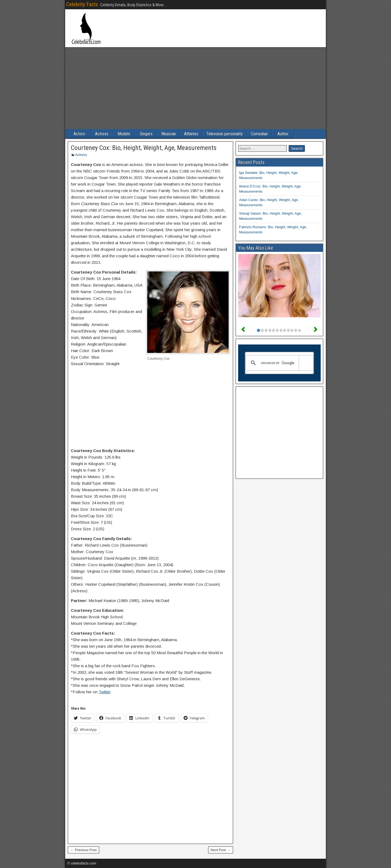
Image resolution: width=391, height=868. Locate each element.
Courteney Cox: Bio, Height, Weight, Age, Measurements (144, 148)
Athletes (191, 134)
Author (283, 134)
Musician (169, 134)
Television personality (225, 134)
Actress (102, 134)
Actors (79, 134)
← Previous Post (83, 850)
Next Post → (221, 850)
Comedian (259, 134)
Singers (146, 134)
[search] (279, 363)
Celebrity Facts (82, 4)
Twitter (104, 692)
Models (124, 134)
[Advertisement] (195, 88)
